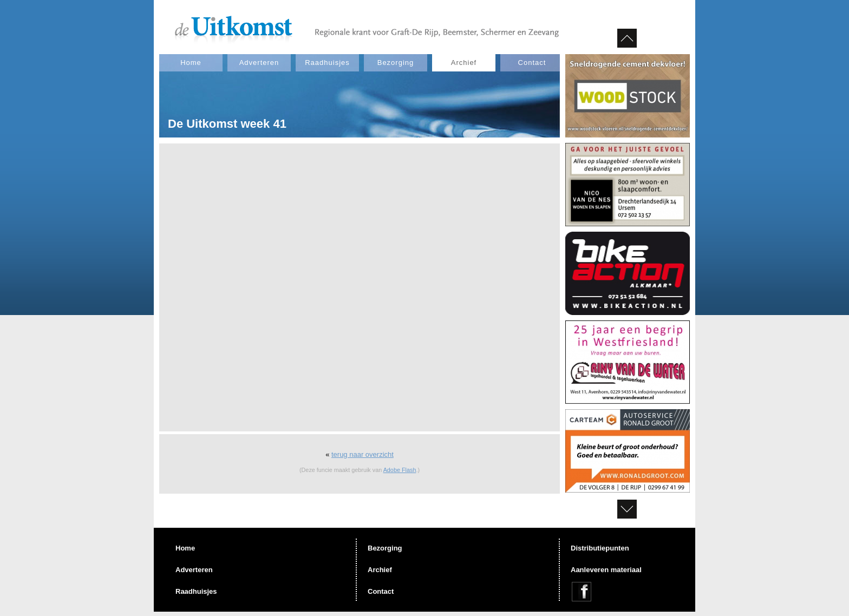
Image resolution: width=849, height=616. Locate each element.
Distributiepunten (600, 548)
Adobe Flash (400, 470)
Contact (532, 63)
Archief (464, 63)
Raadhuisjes (327, 63)
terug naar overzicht (363, 454)
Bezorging (396, 63)
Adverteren (259, 63)
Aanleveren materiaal (606, 570)
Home (191, 63)
